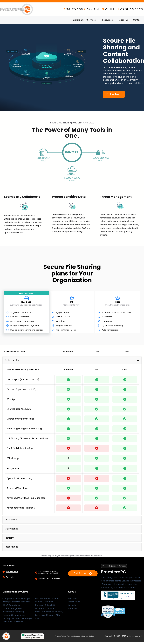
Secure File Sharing (44, 603)
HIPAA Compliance (11, 607)
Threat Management (13, 610)
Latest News (74, 603)
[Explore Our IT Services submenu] (97, 20)
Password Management (14, 617)
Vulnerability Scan (11, 613)
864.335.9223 (12, 573)
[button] (72, 361)
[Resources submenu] (114, 20)
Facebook (73, 610)
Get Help (10, 579)
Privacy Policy (60, 638)
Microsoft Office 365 (45, 607)
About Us (72, 600)
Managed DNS (53, 617)
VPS (37, 620)
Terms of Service (74, 638)
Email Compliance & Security (49, 613)
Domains (39, 617)
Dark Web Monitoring (13, 623)
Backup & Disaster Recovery (16, 603)
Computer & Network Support (17, 600)
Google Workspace (45, 610)
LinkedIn (72, 607)
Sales (91, 638)
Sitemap (85, 638)
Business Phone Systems (47, 600)
